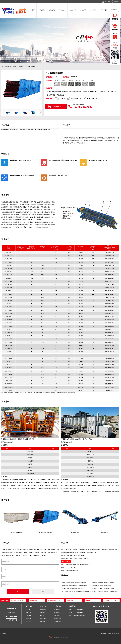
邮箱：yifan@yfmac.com (77, 616)
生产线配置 (58, 622)
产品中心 (21, 66)
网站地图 (104, 633)
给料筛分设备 (31, 66)
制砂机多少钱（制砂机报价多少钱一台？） (73, 589)
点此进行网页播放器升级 (43, 129)
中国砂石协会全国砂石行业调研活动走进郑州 (74, 583)
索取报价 (43, 610)
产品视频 (62, 98)
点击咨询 (11, 620)
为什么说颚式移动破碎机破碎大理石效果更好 (102, 583)
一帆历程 (28, 616)
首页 (14, 66)
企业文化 (28, 613)
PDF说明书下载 (92, 98)
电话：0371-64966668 (76, 610)
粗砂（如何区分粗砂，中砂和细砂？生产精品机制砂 (76, 592)
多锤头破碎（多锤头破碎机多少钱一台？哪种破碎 (104, 592)
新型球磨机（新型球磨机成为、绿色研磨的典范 (74, 586)
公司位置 (117, 633)
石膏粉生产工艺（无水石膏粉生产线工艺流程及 (103, 589)
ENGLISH (107, 2)
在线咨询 (115, 19)
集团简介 (28, 610)
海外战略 (28, 622)
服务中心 (43, 616)
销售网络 (43, 622)
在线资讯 (43, 613)
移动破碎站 (58, 619)
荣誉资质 (28, 619)
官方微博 (110, 633)
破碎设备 (57, 610)
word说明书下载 (76, 98)
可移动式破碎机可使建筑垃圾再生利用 (101, 586)
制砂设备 (57, 613)
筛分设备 (57, 616)
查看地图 (88, 565)
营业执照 (4, 633)
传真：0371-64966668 (76, 613)
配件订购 (43, 619)
